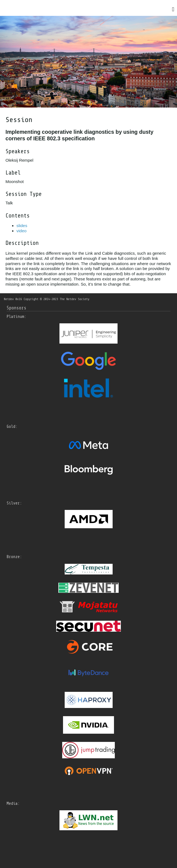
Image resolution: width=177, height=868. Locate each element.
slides (22, 226)
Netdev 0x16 (13, 299)
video (22, 231)
